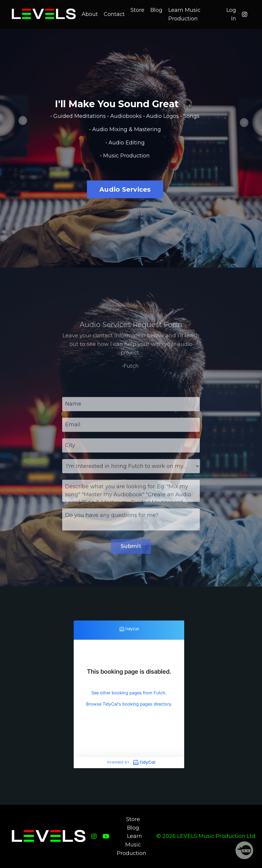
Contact (114, 14)
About (90, 14)
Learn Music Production (184, 14)
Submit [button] (131, 554)
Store (137, 10)
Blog (156, 10)
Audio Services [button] (125, 189)
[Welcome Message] (244, 850)
